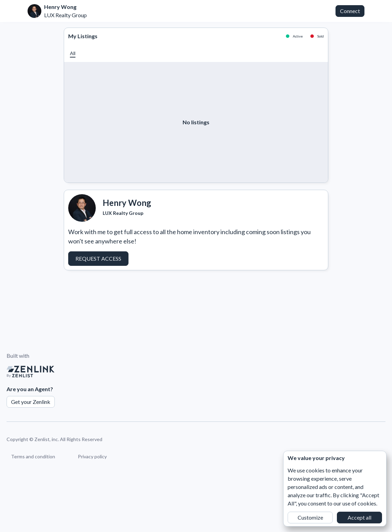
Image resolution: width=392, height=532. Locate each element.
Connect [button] (350, 11)
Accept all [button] (359, 517)
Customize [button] (310, 517)
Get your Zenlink (31, 402)
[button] (73, 53)
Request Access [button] (98, 258)
